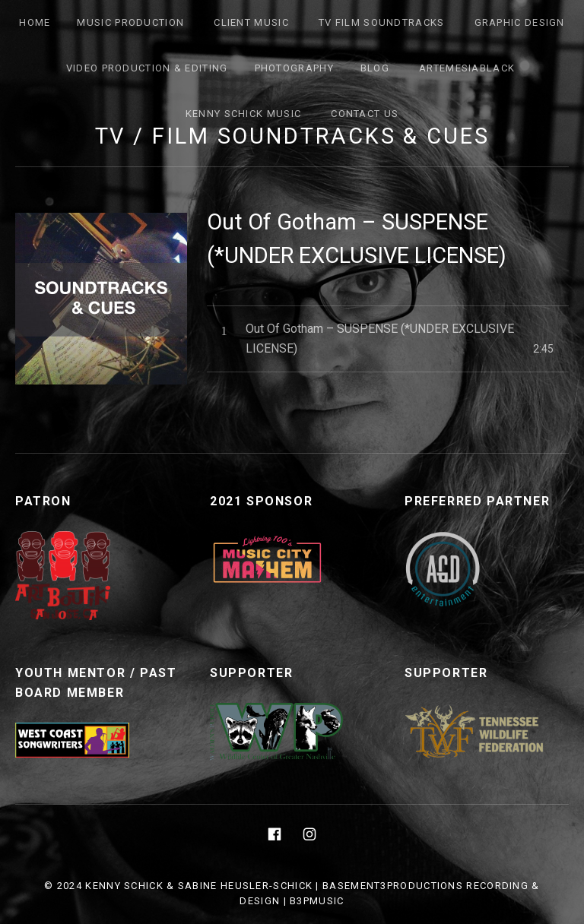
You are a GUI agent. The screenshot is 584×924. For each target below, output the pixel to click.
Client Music (251, 22)
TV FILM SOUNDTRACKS (382, 22)
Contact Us (365, 114)
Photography (294, 68)
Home (35, 22)
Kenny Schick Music (243, 114)
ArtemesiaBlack (467, 68)
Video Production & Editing (147, 68)
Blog (375, 68)
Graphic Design (520, 22)
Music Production (130, 22)
